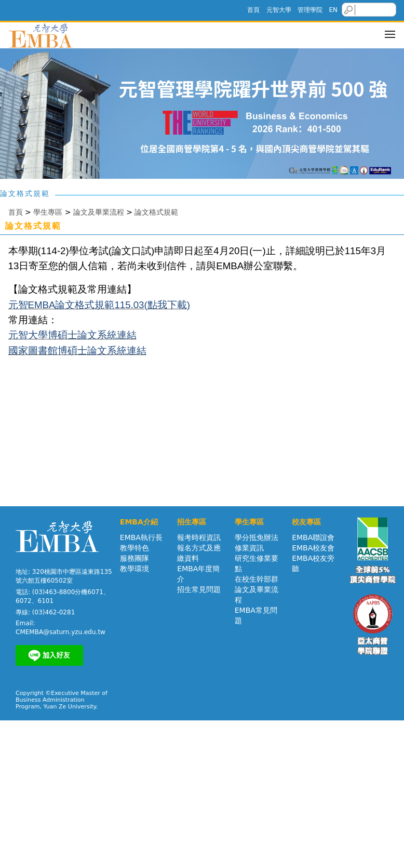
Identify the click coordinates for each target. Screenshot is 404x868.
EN (333, 10)
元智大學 (279, 10)
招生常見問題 (199, 589)
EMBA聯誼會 (313, 537)
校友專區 (306, 522)
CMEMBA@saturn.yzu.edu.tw (60, 632)
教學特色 (134, 548)
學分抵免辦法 (257, 537)
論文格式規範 (156, 212)
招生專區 (192, 522)
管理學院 (310, 10)
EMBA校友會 (313, 548)
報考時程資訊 (199, 537)
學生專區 (48, 212)
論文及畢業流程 (99, 212)
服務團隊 (134, 558)
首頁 (253, 10)
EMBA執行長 (141, 537)
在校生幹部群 (257, 579)
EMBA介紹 (139, 522)
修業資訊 (249, 548)
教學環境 (134, 569)
